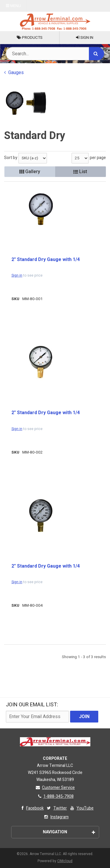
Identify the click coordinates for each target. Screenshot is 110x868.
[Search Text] (55, 54)
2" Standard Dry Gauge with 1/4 (46, 260)
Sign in (17, 275)
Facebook (31, 808)
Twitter (56, 808)
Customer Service (55, 788)
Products (30, 38)
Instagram (56, 817)
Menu (13, 6)
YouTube (81, 808)
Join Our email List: (32, 705)
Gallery (30, 172)
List (80, 172)
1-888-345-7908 (55, 796)
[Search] (97, 54)
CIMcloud (65, 861)
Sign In (85, 38)
